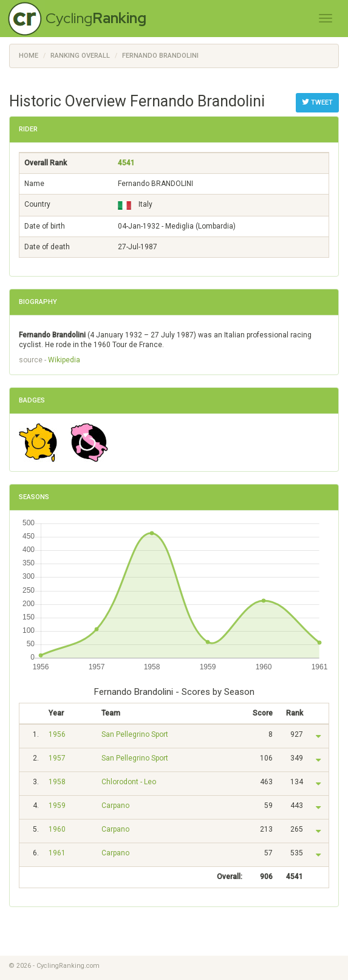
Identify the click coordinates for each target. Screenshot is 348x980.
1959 (57, 806)
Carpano (115, 806)
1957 (57, 758)
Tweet (317, 102)
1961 (57, 853)
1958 (57, 782)
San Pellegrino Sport (135, 734)
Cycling (96, 18)
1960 (57, 829)
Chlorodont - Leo (129, 782)
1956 (57, 734)
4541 (126, 163)
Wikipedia (64, 360)
